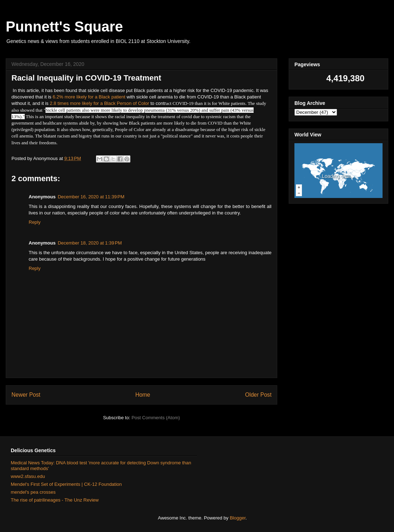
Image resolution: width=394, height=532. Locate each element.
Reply (35, 222)
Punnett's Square (64, 26)
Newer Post (26, 395)
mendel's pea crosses (33, 492)
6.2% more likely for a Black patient (89, 97)
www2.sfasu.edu (28, 476)
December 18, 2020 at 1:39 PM (90, 243)
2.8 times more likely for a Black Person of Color (99, 103)
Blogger (237, 518)
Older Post (258, 395)
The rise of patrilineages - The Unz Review (55, 500)
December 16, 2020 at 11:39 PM (91, 197)
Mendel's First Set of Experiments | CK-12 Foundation (66, 484)
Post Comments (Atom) (156, 418)
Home (143, 395)
